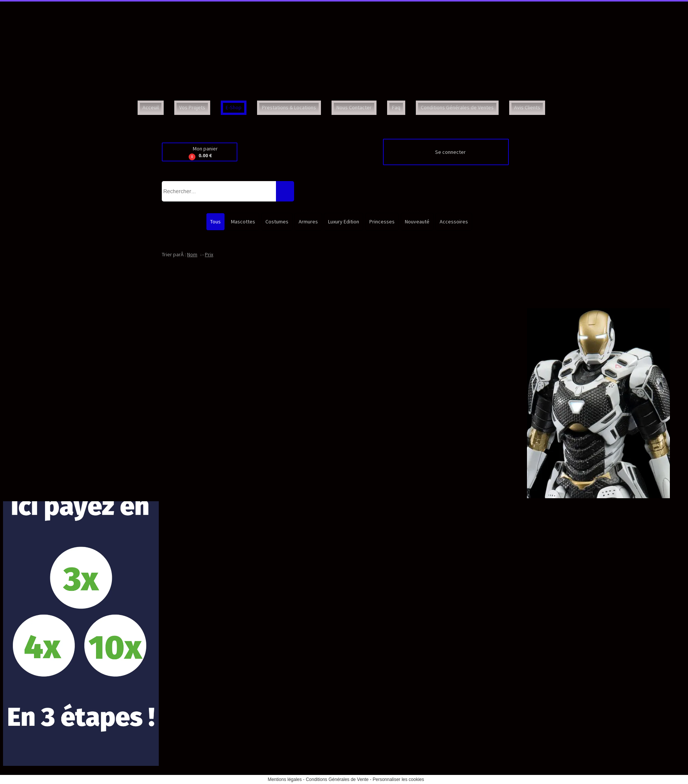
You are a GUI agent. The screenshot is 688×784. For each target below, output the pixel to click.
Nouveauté (417, 222)
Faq (396, 107)
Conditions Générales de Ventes (457, 107)
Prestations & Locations (289, 107)
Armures (308, 222)
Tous (215, 222)
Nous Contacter (354, 107)
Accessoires (454, 222)
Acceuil (151, 107)
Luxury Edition (344, 222)
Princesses (382, 222)
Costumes (277, 222)
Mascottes (243, 222)
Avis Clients (527, 107)
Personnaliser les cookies (398, 779)
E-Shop (234, 107)
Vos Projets (192, 107)
